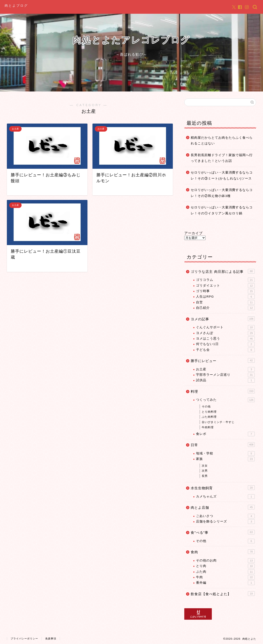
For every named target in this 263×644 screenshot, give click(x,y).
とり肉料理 (209, 412)
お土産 (225, 369)
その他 (206, 406)
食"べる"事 (223, 532)
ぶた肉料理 (209, 417)
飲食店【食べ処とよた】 (223, 594)
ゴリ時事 (225, 291)
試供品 (225, 380)
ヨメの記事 (223, 319)
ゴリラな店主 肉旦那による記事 (223, 271)
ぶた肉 (225, 572)
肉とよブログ (16, 5)
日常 (223, 445)
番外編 (225, 583)
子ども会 (225, 350)
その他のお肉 (225, 561)
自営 (225, 302)
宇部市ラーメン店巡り (225, 375)
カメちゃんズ (225, 497)
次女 (205, 466)
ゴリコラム (225, 280)
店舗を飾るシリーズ (225, 522)
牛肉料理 (208, 427)
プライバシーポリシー (24, 638)
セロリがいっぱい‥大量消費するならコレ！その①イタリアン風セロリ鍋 (222, 210)
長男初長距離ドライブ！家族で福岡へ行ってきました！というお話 (222, 158)
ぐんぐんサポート (225, 327)
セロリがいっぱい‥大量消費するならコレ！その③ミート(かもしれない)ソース (222, 176)
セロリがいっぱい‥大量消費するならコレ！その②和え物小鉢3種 (222, 193)
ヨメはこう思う (225, 339)
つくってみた (225, 400)
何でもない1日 (225, 344)
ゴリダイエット (225, 286)
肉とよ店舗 (223, 507)
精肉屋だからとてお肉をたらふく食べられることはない (222, 141)
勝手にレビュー (223, 360)
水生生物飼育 (223, 488)
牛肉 (225, 577)
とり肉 (225, 566)
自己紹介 (225, 308)
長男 (205, 476)
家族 (225, 459)
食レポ (225, 434)
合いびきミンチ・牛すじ (218, 422)
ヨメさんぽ (225, 333)
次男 (205, 471)
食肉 (223, 552)
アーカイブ (193, 233)
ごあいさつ (225, 516)
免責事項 (51, 638)
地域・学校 (225, 453)
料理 (223, 391)
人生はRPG (225, 297)
